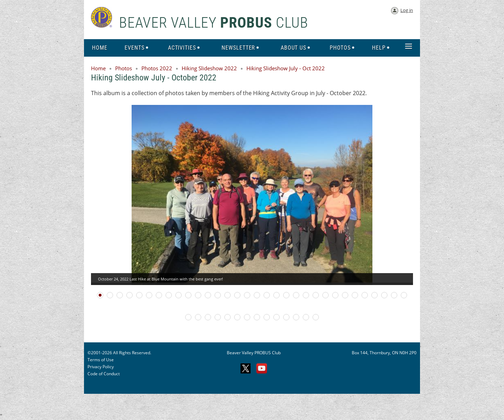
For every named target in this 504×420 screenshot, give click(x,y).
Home (98, 68)
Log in (407, 10)
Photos (124, 68)
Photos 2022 (157, 68)
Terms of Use (101, 360)
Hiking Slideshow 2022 (209, 68)
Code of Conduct (104, 374)
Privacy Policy (101, 367)
